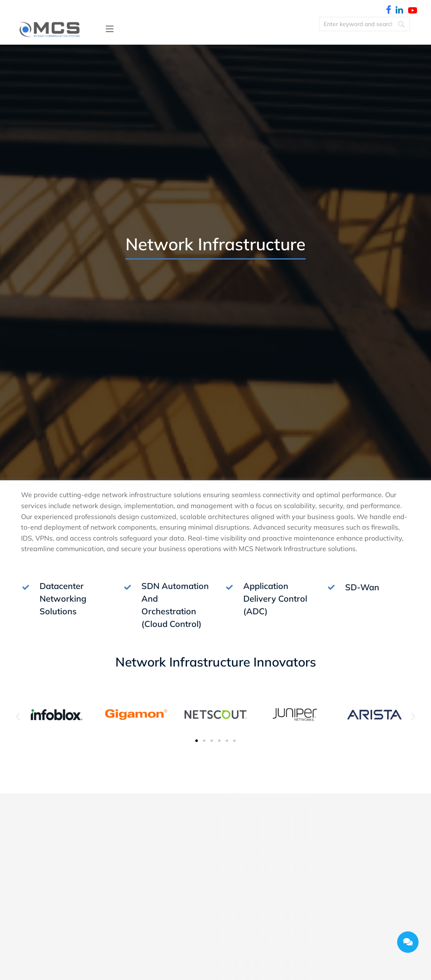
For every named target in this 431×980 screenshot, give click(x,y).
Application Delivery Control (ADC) (275, 598)
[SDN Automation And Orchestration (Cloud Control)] (128, 587)
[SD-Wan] (331, 587)
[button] (110, 29)
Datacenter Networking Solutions (63, 598)
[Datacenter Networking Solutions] (26, 587)
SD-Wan (362, 587)
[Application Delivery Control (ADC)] (229, 587)
